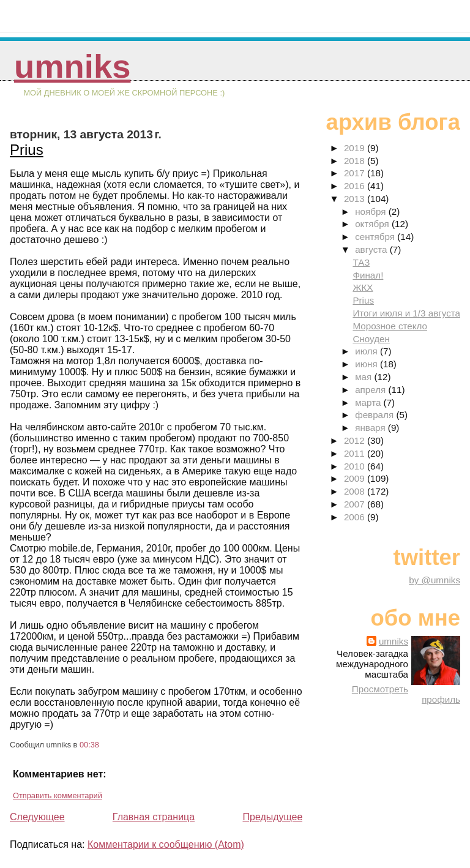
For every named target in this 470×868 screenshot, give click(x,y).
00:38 (89, 745)
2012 (356, 440)
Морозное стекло (390, 326)
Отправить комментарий (58, 795)
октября (373, 224)
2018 (356, 161)
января (371, 428)
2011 (356, 453)
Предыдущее (272, 817)
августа (372, 249)
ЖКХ (363, 287)
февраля (375, 415)
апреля (371, 390)
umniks (72, 66)
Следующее (37, 817)
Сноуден (371, 339)
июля (367, 351)
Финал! (368, 275)
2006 (356, 517)
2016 (356, 186)
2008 (356, 491)
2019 (356, 148)
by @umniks (435, 580)
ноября (371, 211)
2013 (356, 199)
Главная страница (154, 817)
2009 (356, 478)
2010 (356, 466)
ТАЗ (361, 262)
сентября (376, 237)
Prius (27, 150)
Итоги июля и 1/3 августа (406, 313)
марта (369, 402)
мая (364, 377)
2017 (356, 173)
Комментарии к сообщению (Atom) (166, 844)
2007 (356, 504)
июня (367, 364)
